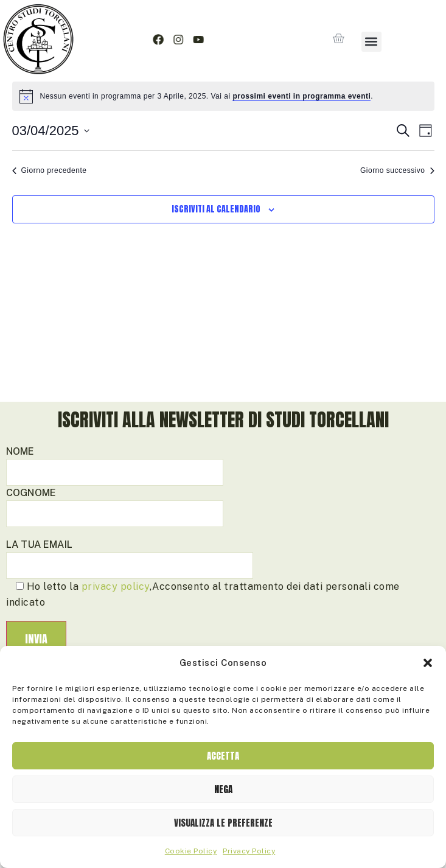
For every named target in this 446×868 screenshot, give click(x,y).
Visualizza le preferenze (223, 823)
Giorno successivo (397, 212)
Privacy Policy (249, 851)
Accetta (223, 756)
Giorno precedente (50, 212)
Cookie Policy (191, 851)
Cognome (115, 545)
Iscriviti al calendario (216, 251)
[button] (428, 663)
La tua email (130, 597)
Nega (223, 789)
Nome (115, 504)
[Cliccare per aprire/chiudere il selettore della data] (51, 173)
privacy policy (116, 628)
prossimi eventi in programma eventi (301, 138)
